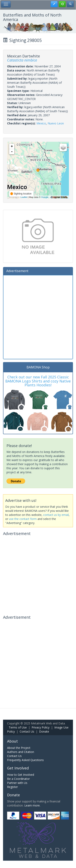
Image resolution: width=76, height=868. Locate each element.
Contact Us (27, 731)
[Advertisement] (38, 317)
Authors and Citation (21, 752)
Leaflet (24, 197)
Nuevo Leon (56, 123)
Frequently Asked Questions (25, 760)
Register (12, 787)
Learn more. (32, 805)
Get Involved (18, 768)
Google (45, 197)
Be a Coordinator (18, 779)
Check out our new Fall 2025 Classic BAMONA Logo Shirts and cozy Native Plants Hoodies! (38, 381)
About (12, 741)
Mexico (41, 123)
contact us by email (56, 515)
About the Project (19, 748)
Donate (44, 731)
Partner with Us (17, 783)
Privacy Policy (41, 727)
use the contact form (23, 519)
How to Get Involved (21, 775)
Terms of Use (18, 727)
